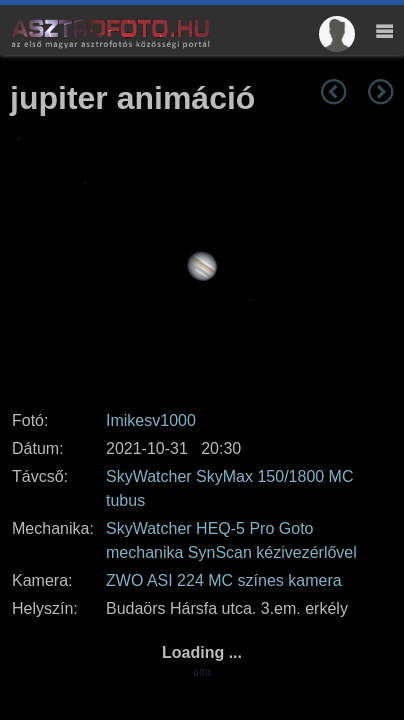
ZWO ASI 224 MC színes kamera (224, 580)
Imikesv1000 (151, 420)
